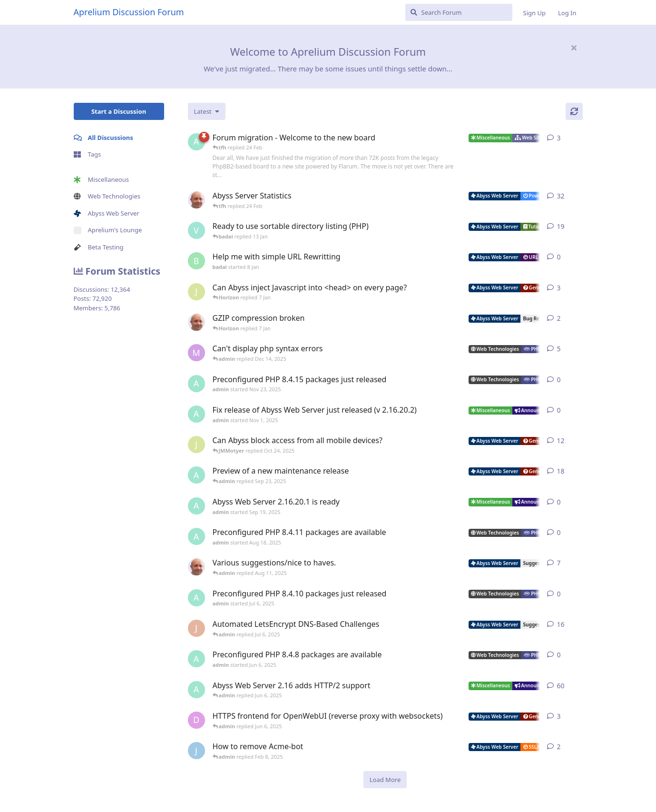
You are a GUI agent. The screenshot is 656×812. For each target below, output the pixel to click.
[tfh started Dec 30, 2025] (196, 322)
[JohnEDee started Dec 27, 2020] (196, 628)
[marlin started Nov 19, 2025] (196, 353)
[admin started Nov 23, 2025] (196, 384)
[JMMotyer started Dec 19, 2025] (196, 292)
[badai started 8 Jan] (196, 261)
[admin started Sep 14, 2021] (196, 690)
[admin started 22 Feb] (196, 142)
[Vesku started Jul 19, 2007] (196, 230)
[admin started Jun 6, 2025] (196, 659)
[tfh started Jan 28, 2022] (196, 200)
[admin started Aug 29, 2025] (196, 475)
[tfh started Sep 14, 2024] (196, 567)
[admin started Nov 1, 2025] (196, 414)
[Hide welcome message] (574, 48)
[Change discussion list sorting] (207, 111)
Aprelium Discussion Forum (129, 12)
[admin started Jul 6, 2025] (196, 598)
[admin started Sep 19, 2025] (196, 506)
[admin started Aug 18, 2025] (196, 536)
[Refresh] (574, 111)
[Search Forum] (459, 12)
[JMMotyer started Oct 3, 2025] (196, 445)
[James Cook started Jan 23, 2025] (196, 751)
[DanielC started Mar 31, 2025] (196, 720)
